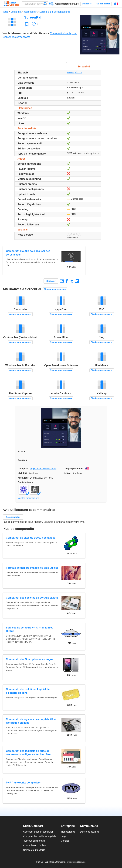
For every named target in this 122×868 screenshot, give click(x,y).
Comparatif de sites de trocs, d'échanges (31, 538)
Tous (5, 12)
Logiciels (16, 12)
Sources (22, 460)
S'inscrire (87, 4)
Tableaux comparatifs (34, 841)
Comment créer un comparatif (38, 832)
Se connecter (103, 4)
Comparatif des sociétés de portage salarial (32, 598)
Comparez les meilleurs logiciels (40, 836)
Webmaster (30, 12)
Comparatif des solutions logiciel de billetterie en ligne (28, 691)
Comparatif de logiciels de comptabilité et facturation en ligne (31, 721)
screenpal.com (75, 72)
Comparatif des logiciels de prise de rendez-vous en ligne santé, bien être (28, 753)
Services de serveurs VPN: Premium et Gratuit (29, 629)
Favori (27, 24)
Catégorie (23, 469)
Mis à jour (23, 478)
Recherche (45, 4)
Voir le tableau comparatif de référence (26, 33)
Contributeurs (25, 482)
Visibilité (22, 473)
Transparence (68, 832)
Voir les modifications (29, 498)
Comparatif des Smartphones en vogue (30, 659)
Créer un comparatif (52, 4)
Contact (65, 841)
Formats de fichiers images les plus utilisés (32, 568)
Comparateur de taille (67, 4)
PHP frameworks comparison (24, 783)
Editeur (68, 473)
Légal (64, 836)
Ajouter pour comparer (55, 289)
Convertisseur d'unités (34, 845)
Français (116, 4)
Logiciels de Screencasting (54, 12)
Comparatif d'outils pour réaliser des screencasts (28, 253)
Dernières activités (89, 832)
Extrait (21, 451)
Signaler (51, 281)
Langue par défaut (73, 469)
